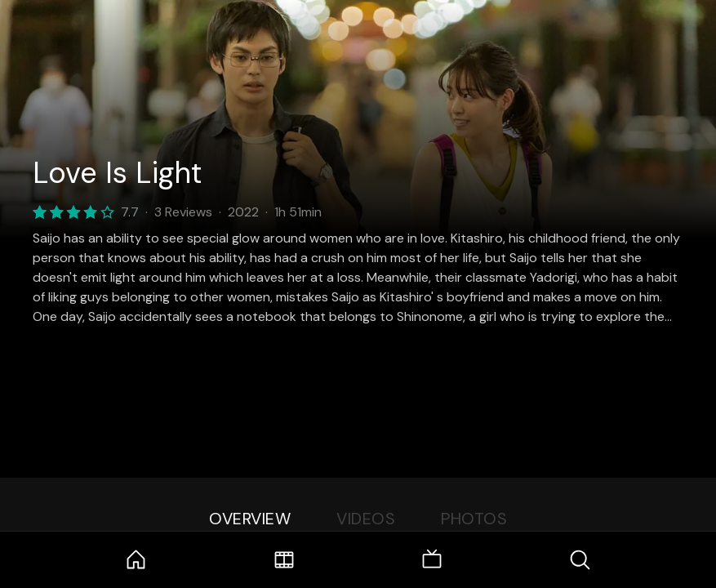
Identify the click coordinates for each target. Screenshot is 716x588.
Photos (474, 519)
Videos (366, 519)
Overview (250, 519)
